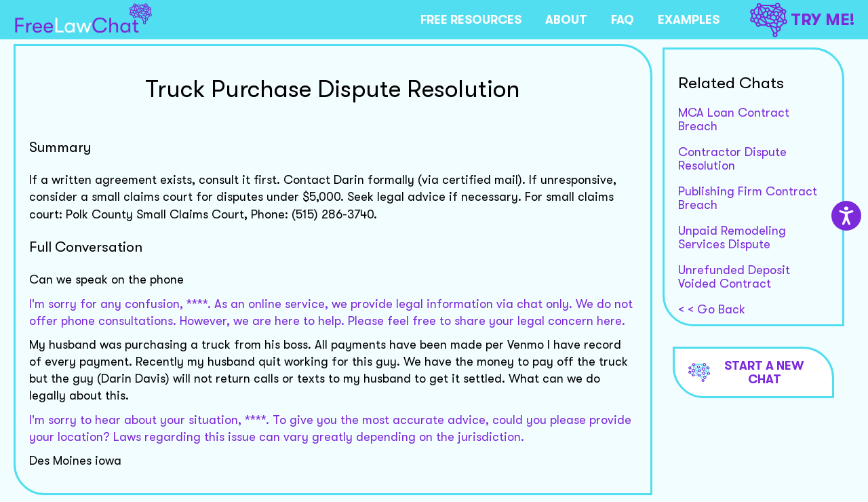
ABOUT (566, 20)
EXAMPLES (689, 20)
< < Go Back (712, 309)
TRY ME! (802, 20)
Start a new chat (747, 372)
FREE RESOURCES (471, 20)
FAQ (623, 20)
